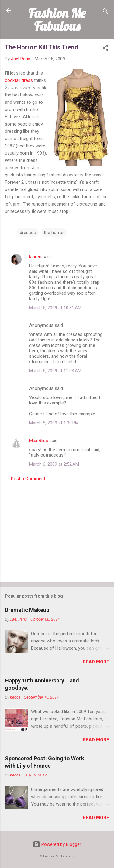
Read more (96, 662)
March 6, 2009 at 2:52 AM (54, 464)
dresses (28, 233)
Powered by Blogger (57, 844)
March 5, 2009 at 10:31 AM (55, 308)
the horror (54, 233)
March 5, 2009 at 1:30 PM (54, 423)
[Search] (105, 12)
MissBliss (39, 441)
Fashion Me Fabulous (57, 20)
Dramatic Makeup (27, 610)
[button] (105, 49)
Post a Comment (28, 479)
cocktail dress (19, 80)
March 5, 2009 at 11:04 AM (55, 371)
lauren (35, 257)
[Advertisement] (57, 530)
